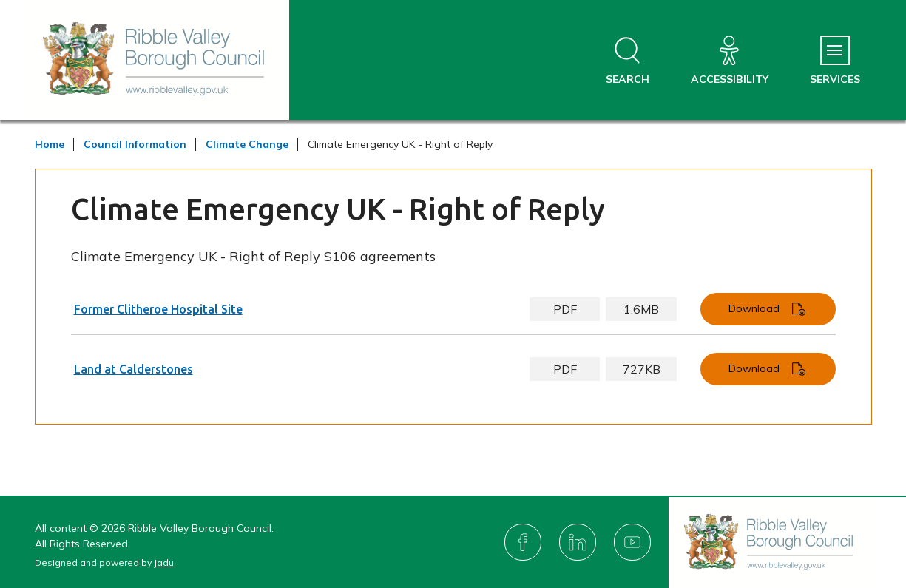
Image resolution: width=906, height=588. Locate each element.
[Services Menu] (835, 61)
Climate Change (247, 144)
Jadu (164, 562)
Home (50, 144)
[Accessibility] (730, 61)
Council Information (135, 144)
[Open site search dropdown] (628, 61)
